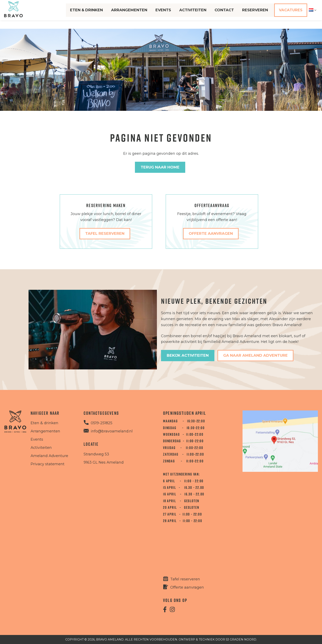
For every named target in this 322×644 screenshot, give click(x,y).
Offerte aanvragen (187, 587)
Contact (224, 14)
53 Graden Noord (241, 639)
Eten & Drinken (86, 14)
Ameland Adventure (49, 456)
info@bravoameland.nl (112, 431)
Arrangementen (129, 14)
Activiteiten (192, 14)
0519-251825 (102, 423)
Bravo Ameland (110, 639)
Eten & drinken (44, 423)
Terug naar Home (160, 167)
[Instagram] (172, 610)
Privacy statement (48, 464)
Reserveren (254, 14)
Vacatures (290, 14)
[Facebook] (165, 610)
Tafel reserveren (185, 579)
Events (163, 14)
